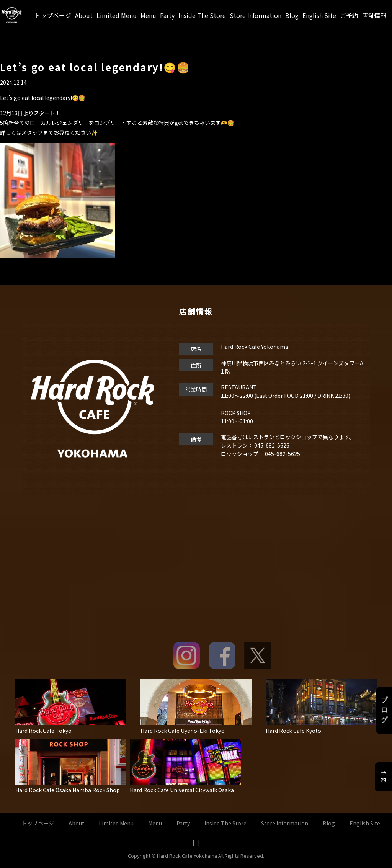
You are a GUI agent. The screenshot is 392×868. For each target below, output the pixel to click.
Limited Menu (117, 15)
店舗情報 (374, 15)
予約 (384, 777)
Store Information (256, 15)
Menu (148, 15)
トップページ (53, 15)
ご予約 (349, 15)
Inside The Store (202, 15)
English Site (319, 15)
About (84, 15)
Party (167, 15)
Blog (292, 15)
